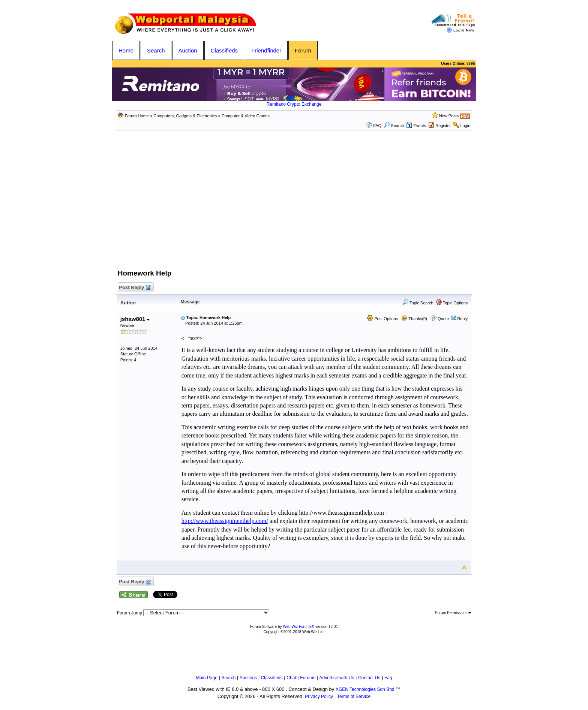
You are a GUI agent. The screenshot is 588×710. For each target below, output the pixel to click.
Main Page (206, 678)
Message (190, 302)
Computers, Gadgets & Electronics (185, 116)
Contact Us (369, 678)
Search (156, 50)
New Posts (449, 116)
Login (465, 126)
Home (126, 50)
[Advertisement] (294, 205)
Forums (308, 678)
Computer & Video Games (246, 116)
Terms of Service (354, 697)
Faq (388, 678)
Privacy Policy (319, 697)
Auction (188, 50)
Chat (291, 678)
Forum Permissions (453, 613)
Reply (462, 319)
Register (443, 126)
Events (416, 126)
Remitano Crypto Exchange (294, 104)
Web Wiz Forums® (298, 627)
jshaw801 (135, 319)
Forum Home (137, 116)
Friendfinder (266, 50)
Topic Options (452, 303)
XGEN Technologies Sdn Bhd (365, 689)
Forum (303, 50)
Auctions (248, 678)
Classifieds (224, 50)
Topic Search (418, 303)
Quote (443, 319)
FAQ (377, 126)
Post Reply (135, 288)
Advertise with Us (337, 678)
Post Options (382, 319)
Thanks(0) (414, 319)
